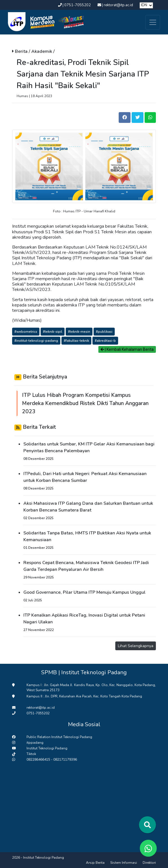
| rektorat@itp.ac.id (116, 5)
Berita (22, 51)
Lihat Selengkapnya (136, 646)
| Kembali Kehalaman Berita (127, 349)
